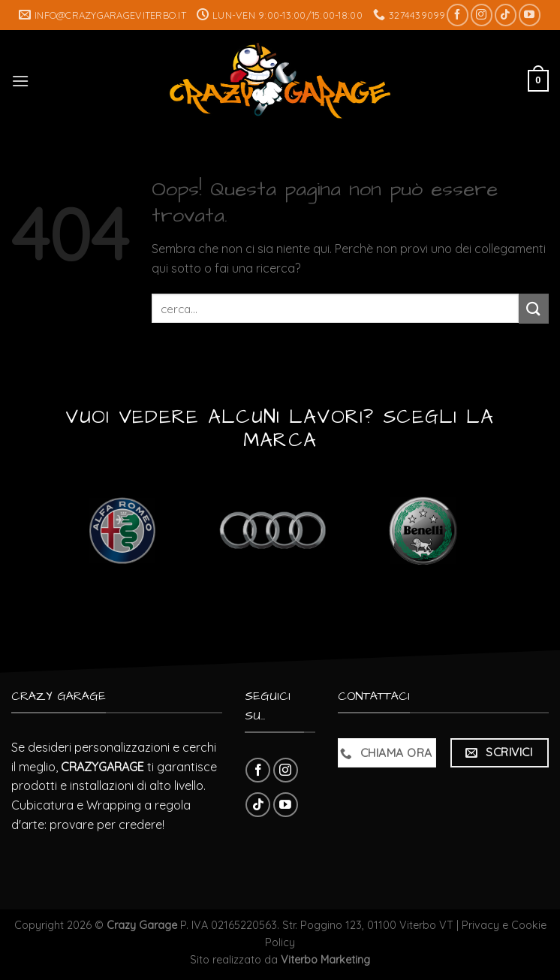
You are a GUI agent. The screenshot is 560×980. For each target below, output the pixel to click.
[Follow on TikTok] (506, 15)
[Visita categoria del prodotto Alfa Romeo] (122, 531)
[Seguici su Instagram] (482, 15)
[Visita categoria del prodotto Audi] (272, 531)
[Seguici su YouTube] (530, 15)
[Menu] (20, 81)
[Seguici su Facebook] (458, 15)
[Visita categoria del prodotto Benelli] (423, 531)
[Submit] (534, 308)
